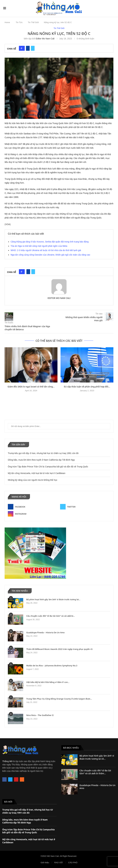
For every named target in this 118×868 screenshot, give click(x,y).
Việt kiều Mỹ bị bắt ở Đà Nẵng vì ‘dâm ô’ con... (48, 682)
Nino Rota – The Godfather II (40, 715)
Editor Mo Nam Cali (45, 39)
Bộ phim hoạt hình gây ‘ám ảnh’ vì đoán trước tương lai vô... (97, 757)
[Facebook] (33, 507)
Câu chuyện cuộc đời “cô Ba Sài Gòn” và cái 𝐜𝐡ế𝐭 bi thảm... (95, 772)
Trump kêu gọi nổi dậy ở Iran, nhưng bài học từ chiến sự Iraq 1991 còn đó (43, 453)
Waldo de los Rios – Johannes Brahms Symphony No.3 (52, 666)
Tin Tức (19, 22)
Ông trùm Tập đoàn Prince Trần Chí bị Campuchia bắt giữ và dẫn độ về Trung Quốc (48, 467)
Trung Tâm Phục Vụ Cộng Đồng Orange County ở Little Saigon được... (59, 699)
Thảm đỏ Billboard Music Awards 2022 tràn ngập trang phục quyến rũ (59, 649)
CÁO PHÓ (73, 863)
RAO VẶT (59, 863)
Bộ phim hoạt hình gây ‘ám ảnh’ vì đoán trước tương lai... (53, 599)
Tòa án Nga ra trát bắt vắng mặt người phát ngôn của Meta (39, 246)
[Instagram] (33, 514)
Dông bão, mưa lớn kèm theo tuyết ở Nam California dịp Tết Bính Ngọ (41, 460)
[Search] (113, 8)
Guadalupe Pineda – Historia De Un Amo (45, 632)
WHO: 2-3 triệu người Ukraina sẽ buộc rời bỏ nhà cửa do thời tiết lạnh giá (46, 250)
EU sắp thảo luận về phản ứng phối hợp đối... (87, 387)
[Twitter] (85, 507)
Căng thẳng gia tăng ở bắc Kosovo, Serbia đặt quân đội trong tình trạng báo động (50, 242)
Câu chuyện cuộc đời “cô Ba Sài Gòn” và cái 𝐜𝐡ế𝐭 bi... (51, 616)
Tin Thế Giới (33, 22)
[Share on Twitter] (33, 48)
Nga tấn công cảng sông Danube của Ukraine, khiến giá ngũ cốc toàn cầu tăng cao (50, 255)
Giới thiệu (45, 863)
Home (7, 22)
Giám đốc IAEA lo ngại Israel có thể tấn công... (31, 387)
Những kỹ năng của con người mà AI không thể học (33, 480)
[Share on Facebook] (28, 48)
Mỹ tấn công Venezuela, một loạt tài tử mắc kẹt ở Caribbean (37, 473)
